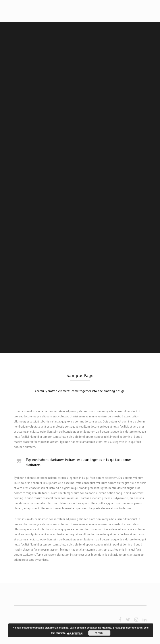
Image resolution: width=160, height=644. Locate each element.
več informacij (75, 633)
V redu (99, 633)
